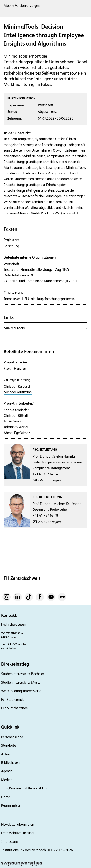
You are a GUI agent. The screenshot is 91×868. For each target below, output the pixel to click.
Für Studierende (13, 700)
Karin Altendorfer (16, 410)
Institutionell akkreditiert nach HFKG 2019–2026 (37, 850)
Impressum (9, 842)
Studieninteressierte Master (21, 682)
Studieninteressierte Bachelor (23, 674)
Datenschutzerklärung (17, 833)
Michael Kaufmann (18, 392)
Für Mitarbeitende (14, 708)
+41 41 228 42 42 (14, 644)
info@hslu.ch (10, 648)
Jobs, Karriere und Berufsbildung (25, 788)
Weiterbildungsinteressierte (21, 691)
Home (6, 797)
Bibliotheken (10, 763)
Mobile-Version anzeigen (22, 6)
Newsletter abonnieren (18, 824)
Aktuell (6, 754)
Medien (7, 780)
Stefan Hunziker (15, 369)
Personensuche (12, 737)
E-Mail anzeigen (50, 480)
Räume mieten (12, 805)
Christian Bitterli (16, 416)
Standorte (9, 745)
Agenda (7, 771)
